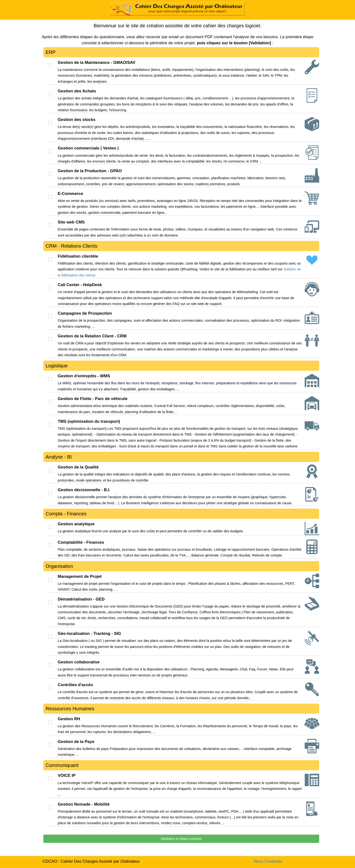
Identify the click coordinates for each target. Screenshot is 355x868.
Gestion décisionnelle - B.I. (84, 490)
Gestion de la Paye (76, 742)
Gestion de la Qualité (78, 467)
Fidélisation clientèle (78, 256)
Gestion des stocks (77, 120)
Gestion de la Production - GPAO (90, 171)
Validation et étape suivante (181, 839)
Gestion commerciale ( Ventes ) (88, 148)
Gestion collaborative (79, 662)
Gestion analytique (76, 524)
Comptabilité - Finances (81, 542)
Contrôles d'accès (76, 685)
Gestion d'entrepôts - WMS (84, 376)
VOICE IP (67, 775)
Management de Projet (80, 576)
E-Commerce (71, 194)
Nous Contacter (268, 861)
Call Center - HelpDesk (80, 285)
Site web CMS (71, 222)
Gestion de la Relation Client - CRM (92, 336)
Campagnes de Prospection (85, 313)
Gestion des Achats (77, 91)
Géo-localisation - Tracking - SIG (90, 634)
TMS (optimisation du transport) (89, 421)
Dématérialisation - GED (81, 599)
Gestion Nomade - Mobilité (84, 804)
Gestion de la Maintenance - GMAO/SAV (97, 63)
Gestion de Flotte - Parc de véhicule (93, 399)
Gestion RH (69, 719)
